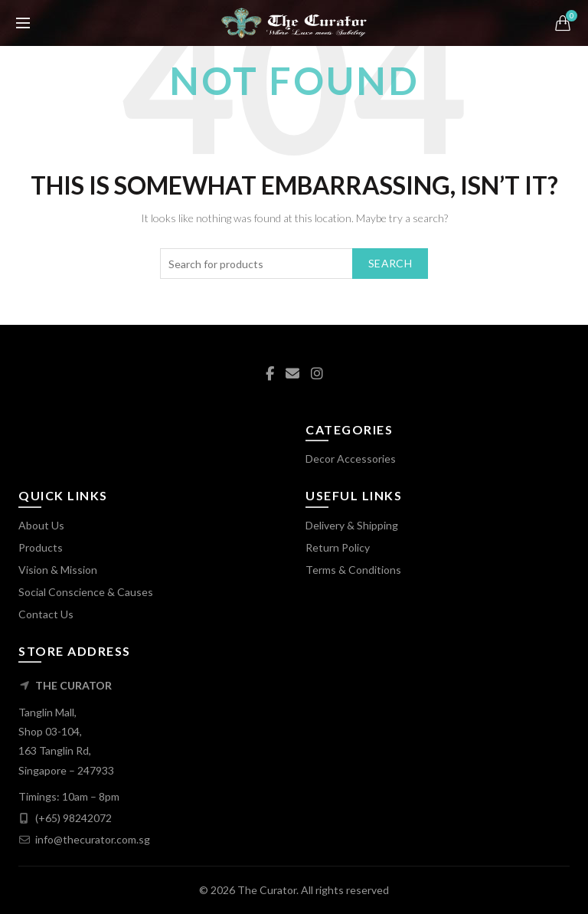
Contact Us (46, 614)
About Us (41, 525)
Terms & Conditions (353, 570)
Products (41, 547)
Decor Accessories (351, 459)
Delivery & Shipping (352, 525)
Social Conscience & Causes (86, 592)
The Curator (267, 890)
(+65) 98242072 (73, 818)
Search (390, 263)
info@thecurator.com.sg (93, 839)
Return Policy (338, 547)
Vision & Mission (58, 570)
